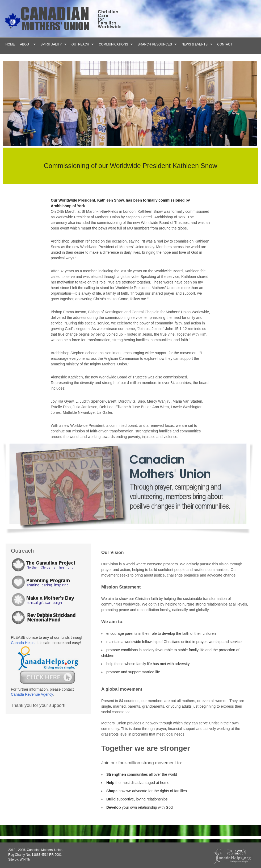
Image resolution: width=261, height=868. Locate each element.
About (27, 44)
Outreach (81, 44)
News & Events (196, 44)
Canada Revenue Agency (32, 694)
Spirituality (52, 44)
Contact (225, 44)
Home (10, 44)
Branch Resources (156, 44)
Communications (114, 44)
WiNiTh (25, 859)
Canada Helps (23, 643)
